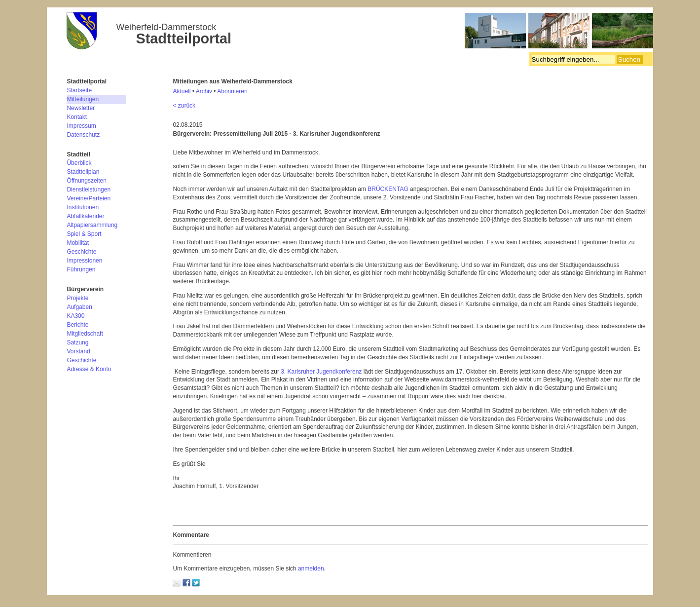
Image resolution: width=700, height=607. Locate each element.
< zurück (184, 106)
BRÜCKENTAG (388, 189)
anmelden (311, 569)
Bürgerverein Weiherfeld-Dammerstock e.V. (360, 32)
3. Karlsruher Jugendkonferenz (321, 372)
